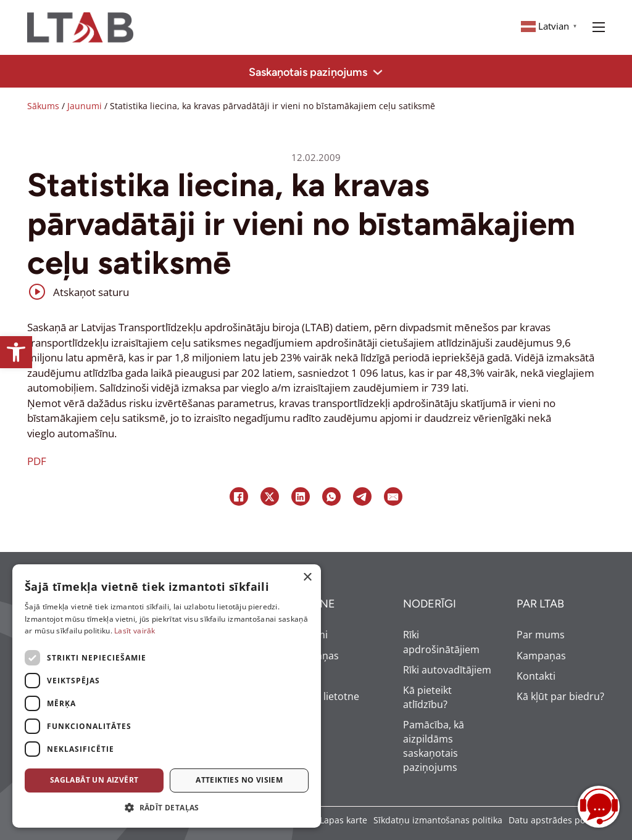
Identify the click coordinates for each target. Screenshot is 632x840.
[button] (167, 808)
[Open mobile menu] (599, 27)
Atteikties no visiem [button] (239, 780)
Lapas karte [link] (343, 820)
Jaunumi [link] (85, 106)
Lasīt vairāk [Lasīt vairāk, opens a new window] (135, 631)
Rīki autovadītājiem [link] (447, 670)
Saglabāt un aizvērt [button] (94, 780)
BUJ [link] (297, 676)
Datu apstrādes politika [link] (557, 820)
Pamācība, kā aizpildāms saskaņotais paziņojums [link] (434, 746)
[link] (16, 352)
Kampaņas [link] (314, 656)
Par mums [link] (541, 635)
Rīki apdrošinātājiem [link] (441, 642)
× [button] (307, 578)
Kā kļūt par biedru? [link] (560, 696)
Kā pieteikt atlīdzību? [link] (427, 697)
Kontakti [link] (536, 676)
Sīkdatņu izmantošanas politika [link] (438, 820)
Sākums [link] (43, 106)
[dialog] (167, 696)
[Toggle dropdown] (378, 72)
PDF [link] (37, 461)
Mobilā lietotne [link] (324, 696)
